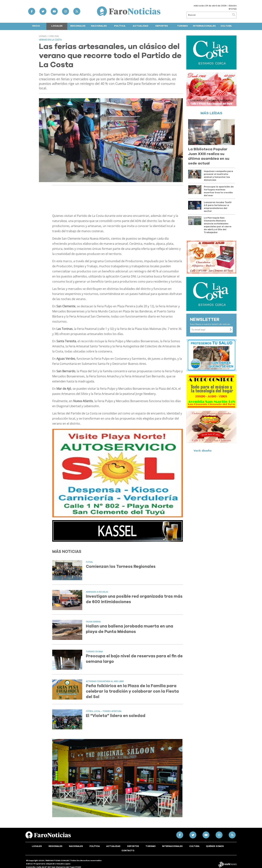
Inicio (36, 26)
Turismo (182, 26)
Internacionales (204, 26)
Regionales (78, 26)
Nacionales (99, 26)
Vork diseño (203, 451)
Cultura (226, 26)
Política (120, 26)
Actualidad (141, 26)
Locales (57, 26)
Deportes (162, 26)
